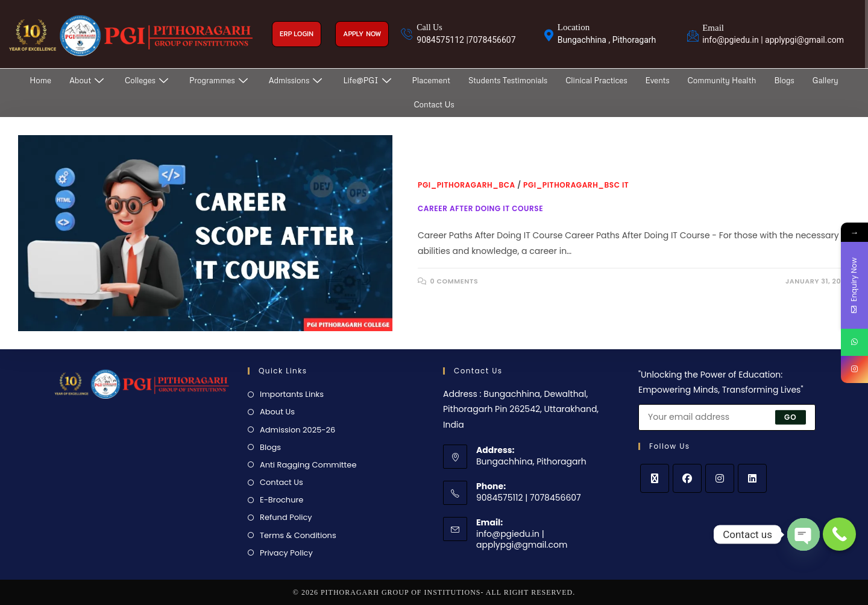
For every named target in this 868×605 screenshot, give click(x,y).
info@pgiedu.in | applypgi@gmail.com (522, 539)
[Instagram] (720, 478)
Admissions (297, 80)
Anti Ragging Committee (308, 465)
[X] (655, 478)
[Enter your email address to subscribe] (727, 417)
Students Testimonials (508, 80)
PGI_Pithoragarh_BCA (467, 185)
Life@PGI (368, 80)
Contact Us (434, 104)
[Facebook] (687, 478)
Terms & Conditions (298, 535)
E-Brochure (281, 500)
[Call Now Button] (839, 534)
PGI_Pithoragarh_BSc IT (576, 185)
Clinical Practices (596, 80)
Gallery (826, 80)
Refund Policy (286, 517)
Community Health (722, 80)
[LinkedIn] (752, 478)
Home (40, 80)
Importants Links (292, 394)
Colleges (148, 80)
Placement (431, 80)
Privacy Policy (286, 553)
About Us (277, 412)
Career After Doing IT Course (480, 208)
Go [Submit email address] (791, 417)
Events (658, 80)
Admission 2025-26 (297, 430)
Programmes (220, 80)
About (88, 80)
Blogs (784, 80)
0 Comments (454, 281)
